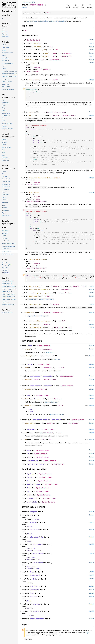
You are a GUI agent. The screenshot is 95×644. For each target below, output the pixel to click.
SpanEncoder (36, 386)
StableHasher (73, 423)
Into (35, 579)
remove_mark (34, 80)
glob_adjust (34, 192)
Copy (29, 450)
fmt (27, 368)
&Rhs (42, 440)
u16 (55, 56)
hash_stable (30, 423)
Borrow (33, 522)
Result (61, 368)
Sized (32, 411)
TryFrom (37, 604)
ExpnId (37, 67)
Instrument (35, 575)
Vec (44, 112)
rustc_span (11, 3)
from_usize (30, 60)
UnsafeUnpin (33, 498)
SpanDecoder (36, 376)
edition (32, 324)
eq (26, 433)
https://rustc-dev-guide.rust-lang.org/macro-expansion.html (47, 21)
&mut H (61, 406)
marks (31, 112)
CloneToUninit (37, 537)
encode (28, 389)
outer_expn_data (36, 304)
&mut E (43, 389)
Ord (30, 457)
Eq (28, 454)
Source (24, 7)
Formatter (47, 368)
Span (38, 199)
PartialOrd (33, 461)
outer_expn (33, 296)
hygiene (33, 2)
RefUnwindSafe (34, 484)
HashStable (56, 420)
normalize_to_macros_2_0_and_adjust (44, 178)
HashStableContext (41, 420)
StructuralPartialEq (37, 464)
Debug (30, 364)
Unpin (30, 495)
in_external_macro (37, 327)
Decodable (47, 376)
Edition (47, 324)
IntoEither (35, 586)
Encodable (47, 386)
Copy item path (46, 5)
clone (28, 349)
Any (32, 515)
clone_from (30, 356)
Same (32, 593)
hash (27, 399)
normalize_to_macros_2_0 (39, 290)
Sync (29, 491)
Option (66, 115)
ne (26, 440)
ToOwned (34, 597)
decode (28, 379)
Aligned (34, 512)
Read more (50, 352)
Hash (29, 395)
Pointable (35, 590)
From (32, 572)
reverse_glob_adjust (37, 259)
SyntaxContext (34, 40)
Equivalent (38, 544)
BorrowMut (35, 530)
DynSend (31, 474)
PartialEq (32, 429)
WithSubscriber (37, 619)
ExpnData (55, 304)
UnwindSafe (32, 502)
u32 (47, 13)
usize (42, 60)
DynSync (31, 477)
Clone (30, 346)
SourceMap (59, 327)
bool (51, 47)
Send (29, 488)
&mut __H (58, 399)
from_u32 (44, 53)
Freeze (30, 481)
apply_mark (33, 63)
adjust (32, 115)
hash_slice (30, 406)
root (36, 43)
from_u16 (44, 56)
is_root (37, 47)
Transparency (44, 69)
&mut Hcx (51, 423)
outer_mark (30, 313)
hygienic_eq (34, 286)
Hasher (37, 399)
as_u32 (43, 50)
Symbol (62, 321)
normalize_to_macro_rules (40, 293)
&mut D (37, 379)
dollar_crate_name (43, 321)
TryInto (37, 611)
